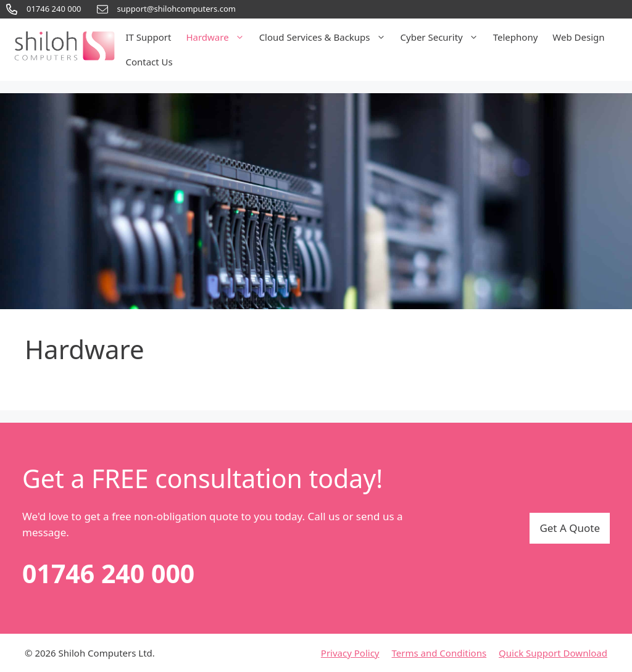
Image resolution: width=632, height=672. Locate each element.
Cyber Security (443, 37)
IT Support (148, 37)
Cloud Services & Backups (326, 37)
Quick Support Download (553, 653)
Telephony (516, 37)
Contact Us (149, 62)
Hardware (218, 37)
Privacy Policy (350, 653)
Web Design (578, 37)
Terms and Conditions (439, 653)
